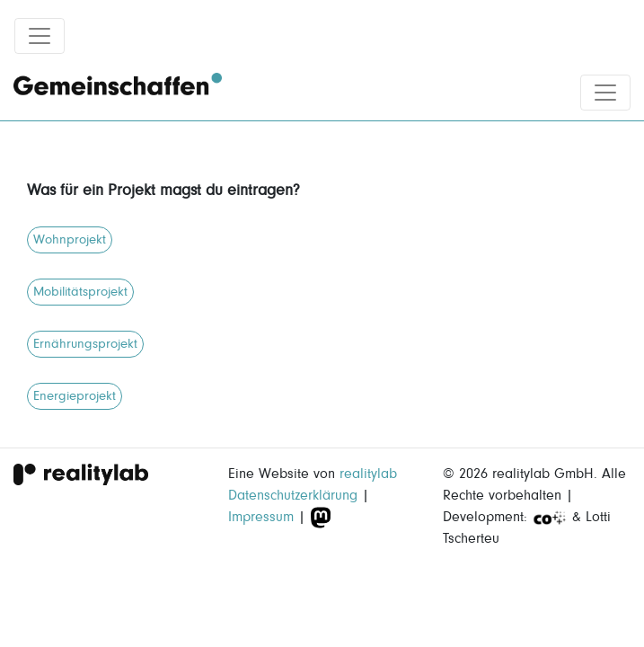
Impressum (261, 517)
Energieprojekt (75, 396)
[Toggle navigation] (40, 36)
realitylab (368, 474)
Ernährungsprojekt (85, 344)
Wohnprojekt (70, 239)
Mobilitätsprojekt (80, 292)
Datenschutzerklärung (293, 495)
